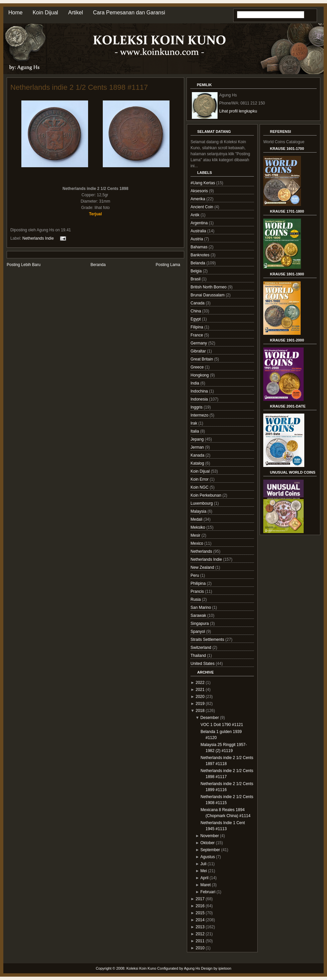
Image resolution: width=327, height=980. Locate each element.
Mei (204, 871)
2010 (200, 948)
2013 (200, 927)
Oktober (208, 843)
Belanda (198, 263)
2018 (200, 711)
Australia (199, 231)
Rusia (196, 599)
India (195, 383)
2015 (200, 913)
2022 (200, 683)
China (196, 311)
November (210, 836)
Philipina (199, 583)
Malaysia (199, 511)
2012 (200, 934)
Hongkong (200, 375)
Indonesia (200, 399)
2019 (200, 704)
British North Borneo (209, 287)
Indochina (200, 391)
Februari (208, 892)
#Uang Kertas (203, 183)
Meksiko (198, 527)
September (210, 850)
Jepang (198, 439)
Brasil (196, 279)
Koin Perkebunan (206, 495)
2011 (200, 941)
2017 (200, 899)
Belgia (197, 271)
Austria (197, 239)
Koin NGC (200, 487)
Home (16, 13)
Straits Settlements (208, 640)
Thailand (199, 656)
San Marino (201, 607)
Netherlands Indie (38, 238)
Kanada (198, 455)
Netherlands (202, 551)
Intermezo (200, 415)
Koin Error (200, 479)
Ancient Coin (202, 207)
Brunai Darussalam (208, 295)
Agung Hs (192, 968)
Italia (195, 431)
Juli (204, 864)
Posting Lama (168, 265)
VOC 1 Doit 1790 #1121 (222, 725)
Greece (198, 367)
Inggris (197, 407)
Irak (194, 423)
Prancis (198, 591)
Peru (195, 575)
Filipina (197, 327)
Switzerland (201, 648)
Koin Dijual (45, 13)
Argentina (200, 223)
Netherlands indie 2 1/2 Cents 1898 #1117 (79, 87)
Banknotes (201, 255)
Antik (196, 215)
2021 (200, 690)
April (205, 878)
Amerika (198, 199)
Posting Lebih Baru (24, 265)
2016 (200, 906)
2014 (200, 920)
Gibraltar (199, 351)
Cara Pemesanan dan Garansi (129, 13)
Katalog (198, 463)
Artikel (75, 13)
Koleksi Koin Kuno (141, 968)
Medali (197, 519)
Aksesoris (200, 191)
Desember (210, 718)
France (197, 335)
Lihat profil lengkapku (238, 111)
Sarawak (199, 616)
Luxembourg (202, 503)
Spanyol (198, 632)
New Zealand (203, 567)
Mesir (196, 535)
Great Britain (202, 359)
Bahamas (200, 247)
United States (203, 664)
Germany (199, 343)
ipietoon (225, 968)
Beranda (98, 265)
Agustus (208, 857)
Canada (198, 303)
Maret (206, 885)
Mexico (197, 543)
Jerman (198, 447)
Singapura (200, 624)
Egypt (196, 319)
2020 (200, 697)
